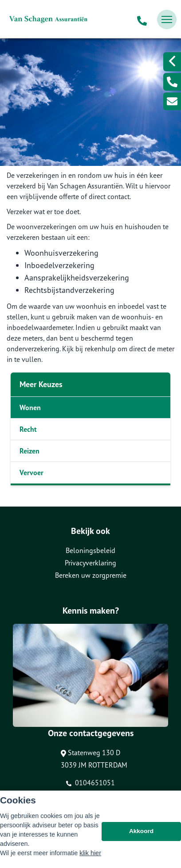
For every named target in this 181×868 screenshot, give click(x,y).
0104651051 (90, 783)
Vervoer (31, 472)
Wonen (30, 407)
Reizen (30, 451)
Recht (28, 429)
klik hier (90, 853)
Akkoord (141, 831)
